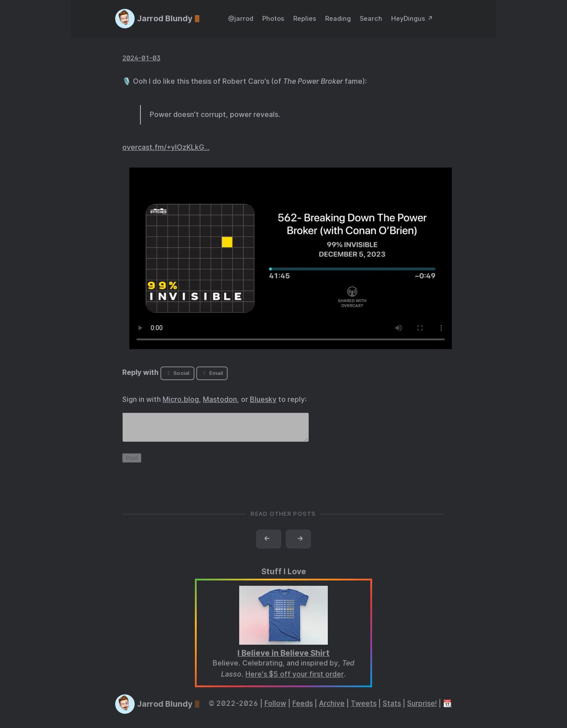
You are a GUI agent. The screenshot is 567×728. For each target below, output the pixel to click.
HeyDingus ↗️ (412, 18)
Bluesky (263, 399)
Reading (338, 18)
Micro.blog (181, 399)
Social (177, 373)
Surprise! (422, 709)
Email (212, 373)
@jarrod (241, 18)
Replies (305, 18)
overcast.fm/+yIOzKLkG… (166, 147)
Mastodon (220, 399)
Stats (392, 709)
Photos (273, 18)
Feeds (303, 709)
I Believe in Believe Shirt (283, 658)
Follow (275, 709)
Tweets (364, 709)
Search (371, 18)
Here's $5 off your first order (295, 679)
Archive (332, 709)
